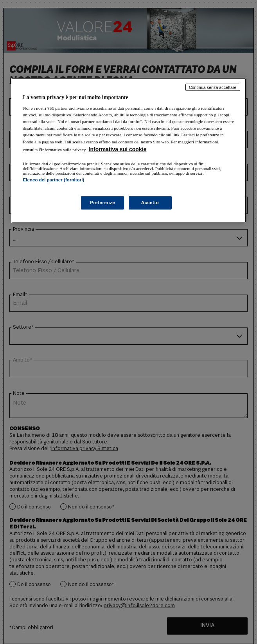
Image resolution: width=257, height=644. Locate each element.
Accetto (150, 203)
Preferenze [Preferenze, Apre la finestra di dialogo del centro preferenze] (102, 203)
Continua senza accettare (213, 87)
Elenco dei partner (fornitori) (54, 179)
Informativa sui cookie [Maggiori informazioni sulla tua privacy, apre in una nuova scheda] (118, 149)
